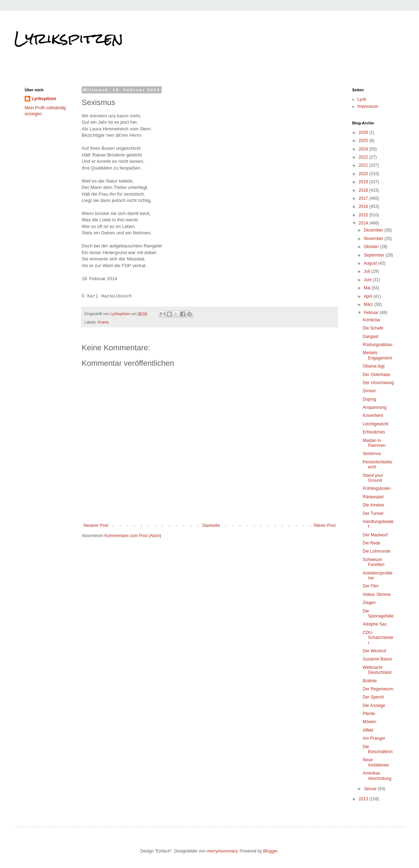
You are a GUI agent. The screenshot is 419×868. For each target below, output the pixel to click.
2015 (364, 215)
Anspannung (374, 407)
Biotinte (370, 681)
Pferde (369, 714)
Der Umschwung (378, 383)
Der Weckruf (374, 651)
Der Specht (373, 697)
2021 (364, 165)
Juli (367, 271)
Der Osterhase (376, 375)
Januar (371, 789)
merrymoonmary (222, 851)
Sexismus (372, 454)
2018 (364, 190)
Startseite (211, 525)
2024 (364, 149)
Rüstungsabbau (377, 345)
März (369, 304)
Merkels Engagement (377, 355)
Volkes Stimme (377, 595)
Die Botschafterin (378, 749)
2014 (364, 223)
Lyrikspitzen (69, 38)
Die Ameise (373, 505)
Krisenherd (373, 415)
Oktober (372, 247)
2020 (364, 174)
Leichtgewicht (376, 424)
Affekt (368, 730)
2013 (364, 799)
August (371, 263)
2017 (364, 198)
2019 (364, 182)
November (374, 239)
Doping (369, 399)
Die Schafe (373, 328)
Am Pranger (374, 738)
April (368, 296)
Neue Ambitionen (376, 762)
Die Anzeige (374, 706)
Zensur (369, 391)
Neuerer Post (96, 525)
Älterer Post (324, 525)
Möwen (370, 722)
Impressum (368, 106)
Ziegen (369, 603)
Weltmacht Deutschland (377, 670)
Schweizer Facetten (374, 562)
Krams (103, 322)
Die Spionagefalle (378, 614)
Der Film (371, 586)
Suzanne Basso (377, 659)
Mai (368, 288)
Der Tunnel (373, 513)
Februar (372, 313)
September (375, 255)
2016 (364, 207)
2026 (364, 133)
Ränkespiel (373, 497)
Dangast (371, 337)
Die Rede (371, 543)
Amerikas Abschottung (377, 776)
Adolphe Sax (375, 624)
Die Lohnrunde (377, 551)
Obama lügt (374, 366)
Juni (368, 280)
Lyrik (362, 99)
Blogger (270, 851)
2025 (364, 141)
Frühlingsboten (377, 488)
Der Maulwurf (375, 535)
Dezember (374, 230)
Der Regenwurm (378, 689)
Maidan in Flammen (374, 443)
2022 (364, 157)
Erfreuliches (374, 432)
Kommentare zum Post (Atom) (133, 536)
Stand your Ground (373, 478)
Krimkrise (371, 320)
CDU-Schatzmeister (378, 638)
